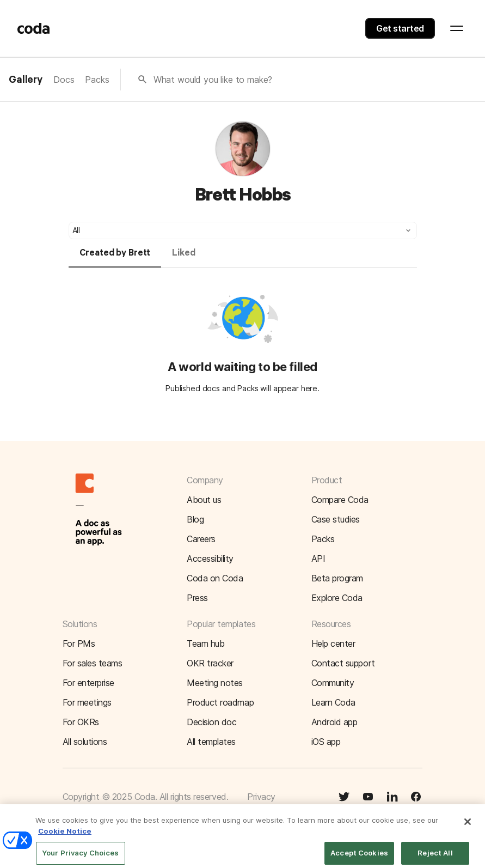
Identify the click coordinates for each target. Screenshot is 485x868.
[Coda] (34, 28)
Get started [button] (400, 28)
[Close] (468, 827)
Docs (64, 80)
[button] (243, 230)
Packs (97, 80)
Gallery (26, 80)
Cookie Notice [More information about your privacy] (65, 836)
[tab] (115, 258)
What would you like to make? (213, 80)
